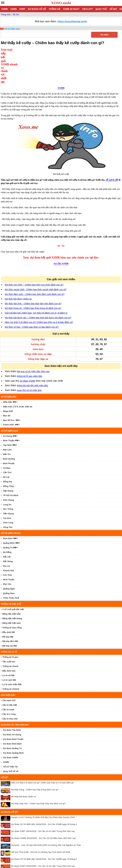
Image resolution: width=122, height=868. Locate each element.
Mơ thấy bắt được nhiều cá (18, 267)
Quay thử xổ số (11, 739)
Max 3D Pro (9, 388)
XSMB (4, 9)
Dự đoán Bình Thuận (13, 707)
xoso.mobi (29, 857)
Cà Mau (7, 436)
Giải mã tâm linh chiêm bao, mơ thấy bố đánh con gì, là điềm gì (36, 281)
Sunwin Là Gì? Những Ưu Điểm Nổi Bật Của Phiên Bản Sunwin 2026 (43, 785)
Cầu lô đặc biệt (10, 673)
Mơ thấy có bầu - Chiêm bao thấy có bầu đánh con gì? (32, 295)
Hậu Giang (8, 459)
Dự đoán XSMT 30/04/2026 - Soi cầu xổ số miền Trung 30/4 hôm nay (43, 799)
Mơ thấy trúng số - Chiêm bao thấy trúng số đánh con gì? (33, 276)
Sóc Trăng (8, 477)
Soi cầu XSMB (61, 231)
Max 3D (7, 383)
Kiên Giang (8, 468)
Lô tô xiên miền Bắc (12, 652)
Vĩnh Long (8, 490)
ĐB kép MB (8, 605)
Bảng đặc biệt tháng (12, 586)
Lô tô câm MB (9, 648)
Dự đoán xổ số (37, 9)
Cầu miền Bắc (8, 663)
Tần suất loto (9, 629)
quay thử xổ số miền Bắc (29, 358)
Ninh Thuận (9, 547)
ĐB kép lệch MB (10, 609)
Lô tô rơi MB (8, 643)
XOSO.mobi (61, 3)
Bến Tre (7, 422)
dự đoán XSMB (27, 349)
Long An (7, 472)
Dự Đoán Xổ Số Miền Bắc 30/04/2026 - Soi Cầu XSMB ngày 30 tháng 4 (44, 792)
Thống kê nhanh (10, 634)
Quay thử (101, 9)
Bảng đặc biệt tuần (12, 582)
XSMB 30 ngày (71, 9)
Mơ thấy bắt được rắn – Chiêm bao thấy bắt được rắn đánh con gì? (38, 285)
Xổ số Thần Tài (10, 734)
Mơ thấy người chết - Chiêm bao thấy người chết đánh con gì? (36, 257)
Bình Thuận (9, 408)
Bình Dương (9, 427)
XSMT (22, 9)
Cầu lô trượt (8, 677)
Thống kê (54, 9)
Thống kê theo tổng (12, 595)
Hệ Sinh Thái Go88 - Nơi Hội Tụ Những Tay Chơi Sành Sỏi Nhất (41, 820)
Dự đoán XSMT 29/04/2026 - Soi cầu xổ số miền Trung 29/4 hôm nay (43, 834)
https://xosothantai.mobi (72, 21)
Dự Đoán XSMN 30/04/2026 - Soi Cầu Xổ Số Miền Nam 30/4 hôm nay (43, 806)
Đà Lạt (6, 445)
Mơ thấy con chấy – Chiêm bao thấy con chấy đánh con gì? (34, 252)
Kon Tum (7, 543)
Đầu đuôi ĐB (9, 600)
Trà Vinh (7, 486)
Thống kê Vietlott (11, 657)
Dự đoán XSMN (10, 725)
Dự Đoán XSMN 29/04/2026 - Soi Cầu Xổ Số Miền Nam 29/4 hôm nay (43, 841)
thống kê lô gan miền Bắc (30, 344)
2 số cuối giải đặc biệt (13, 577)
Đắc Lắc (7, 524)
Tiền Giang (8, 481)
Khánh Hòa (8, 538)
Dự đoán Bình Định (12, 711)
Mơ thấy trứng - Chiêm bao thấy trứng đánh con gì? (35, 757)
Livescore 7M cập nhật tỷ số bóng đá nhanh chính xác (36, 848)
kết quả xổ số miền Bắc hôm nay (33, 339)
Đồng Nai (8, 449)
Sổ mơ (113, 9)
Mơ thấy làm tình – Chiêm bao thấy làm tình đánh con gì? (33, 271)
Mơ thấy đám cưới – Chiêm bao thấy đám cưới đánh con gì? (35, 262)
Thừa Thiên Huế (11, 566)
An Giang (8, 404)
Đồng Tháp (8, 454)
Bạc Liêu (7, 417)
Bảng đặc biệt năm (12, 591)
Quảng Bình (9, 511)
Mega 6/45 (8, 379)
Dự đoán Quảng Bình (13, 721)
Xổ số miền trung (11, 501)
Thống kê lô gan (10, 625)
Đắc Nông (8, 529)
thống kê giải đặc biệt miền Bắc (33, 353)
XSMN (13, 9)
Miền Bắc (8, 370)
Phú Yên (7, 552)
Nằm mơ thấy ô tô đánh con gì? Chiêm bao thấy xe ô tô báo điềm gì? (39, 290)
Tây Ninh (7, 413)
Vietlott (88, 9)
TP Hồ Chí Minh (11, 463)
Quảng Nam (9, 561)
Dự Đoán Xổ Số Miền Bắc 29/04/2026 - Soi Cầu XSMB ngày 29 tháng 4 (44, 827)
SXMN (6, 730)
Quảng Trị (8, 515)
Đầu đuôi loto (9, 639)
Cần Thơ (7, 440)
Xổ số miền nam (12, 29)
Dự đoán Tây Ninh (12, 698)
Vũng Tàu (8, 495)
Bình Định (8, 506)
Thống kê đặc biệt (11, 572)
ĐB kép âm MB (10, 614)
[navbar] (3, 3)
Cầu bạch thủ (9, 668)
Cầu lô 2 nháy (9, 682)
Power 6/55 (8, 392)
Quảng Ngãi (9, 556)
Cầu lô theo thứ (10, 686)
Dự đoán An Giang (12, 702)
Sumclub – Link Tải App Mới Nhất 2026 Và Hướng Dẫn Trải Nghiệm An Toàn (46, 813)
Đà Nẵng (7, 520)
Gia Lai (6, 534)
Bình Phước (9, 431)
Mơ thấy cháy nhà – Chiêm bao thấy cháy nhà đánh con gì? (38, 771)
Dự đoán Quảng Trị (12, 716)
